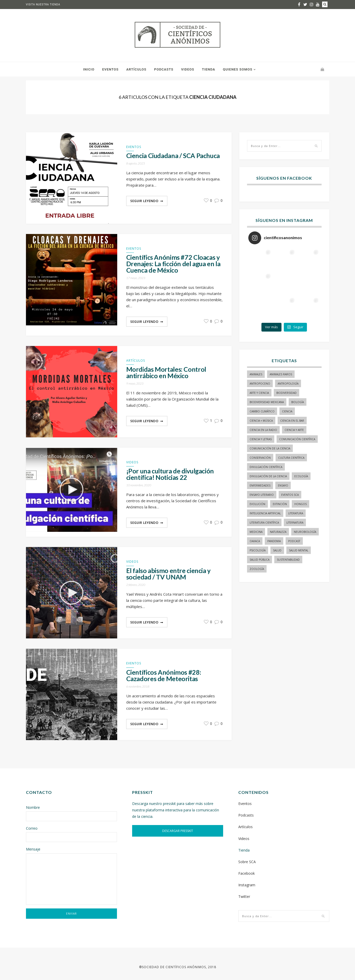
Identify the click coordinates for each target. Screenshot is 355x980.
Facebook (247, 873)
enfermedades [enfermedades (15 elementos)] (260, 485)
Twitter (244, 896)
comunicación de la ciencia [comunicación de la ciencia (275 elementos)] (270, 448)
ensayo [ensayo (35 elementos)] (283, 485)
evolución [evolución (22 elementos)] (257, 504)
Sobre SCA (247, 862)
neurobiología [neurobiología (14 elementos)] (305, 532)
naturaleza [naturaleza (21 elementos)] (278, 532)
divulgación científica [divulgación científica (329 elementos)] (266, 467)
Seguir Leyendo (144, 201)
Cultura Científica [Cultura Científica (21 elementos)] (291, 458)
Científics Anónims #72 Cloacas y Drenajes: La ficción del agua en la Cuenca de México (173, 264)
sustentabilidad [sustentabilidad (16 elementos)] (288, 560)
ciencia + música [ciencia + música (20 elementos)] (261, 421)
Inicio (89, 69)
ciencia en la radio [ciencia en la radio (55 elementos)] (263, 430)
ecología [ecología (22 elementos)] (301, 476)
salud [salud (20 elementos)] (277, 550)
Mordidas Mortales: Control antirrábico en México (166, 372)
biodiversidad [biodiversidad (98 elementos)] (286, 393)
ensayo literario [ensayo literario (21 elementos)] (262, 495)
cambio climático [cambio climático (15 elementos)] (262, 411)
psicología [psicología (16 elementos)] (258, 550)
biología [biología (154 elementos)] (298, 402)
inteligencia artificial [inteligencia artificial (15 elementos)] (265, 513)
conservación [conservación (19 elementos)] (260, 458)
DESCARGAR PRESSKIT (178, 831)
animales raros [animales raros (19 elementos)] (281, 374)
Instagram (247, 885)
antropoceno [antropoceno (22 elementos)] (260, 384)
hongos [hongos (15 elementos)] (301, 504)
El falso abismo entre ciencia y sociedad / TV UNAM (168, 574)
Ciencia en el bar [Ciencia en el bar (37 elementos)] (292, 421)
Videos (188, 69)
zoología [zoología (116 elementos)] (257, 569)
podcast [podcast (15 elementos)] (294, 541)
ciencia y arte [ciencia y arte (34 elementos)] (294, 430)
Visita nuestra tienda (43, 5)
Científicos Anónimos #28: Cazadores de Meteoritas (164, 675)
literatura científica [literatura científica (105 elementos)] (264, 523)
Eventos (110, 69)
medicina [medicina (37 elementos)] (256, 532)
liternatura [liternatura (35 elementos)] (295, 523)
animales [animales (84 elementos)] (256, 374)
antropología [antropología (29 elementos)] (288, 384)
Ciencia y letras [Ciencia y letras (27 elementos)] (261, 439)
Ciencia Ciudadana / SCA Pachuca (173, 156)
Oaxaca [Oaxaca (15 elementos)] (255, 541)
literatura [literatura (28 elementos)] (296, 513)
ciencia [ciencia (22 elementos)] (287, 411)
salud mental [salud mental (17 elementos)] (299, 550)
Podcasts (164, 69)
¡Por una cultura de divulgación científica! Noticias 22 (170, 474)
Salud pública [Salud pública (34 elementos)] (260, 560)
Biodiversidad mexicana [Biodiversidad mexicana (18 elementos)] (267, 402)
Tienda (209, 69)
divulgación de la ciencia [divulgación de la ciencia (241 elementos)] (268, 476)
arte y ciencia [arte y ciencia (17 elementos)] (259, 393)
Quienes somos (238, 69)
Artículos (136, 69)
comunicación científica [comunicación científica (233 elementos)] (297, 439)
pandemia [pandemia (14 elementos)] (274, 541)
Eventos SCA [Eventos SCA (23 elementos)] (290, 495)
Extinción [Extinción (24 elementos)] (280, 504)
